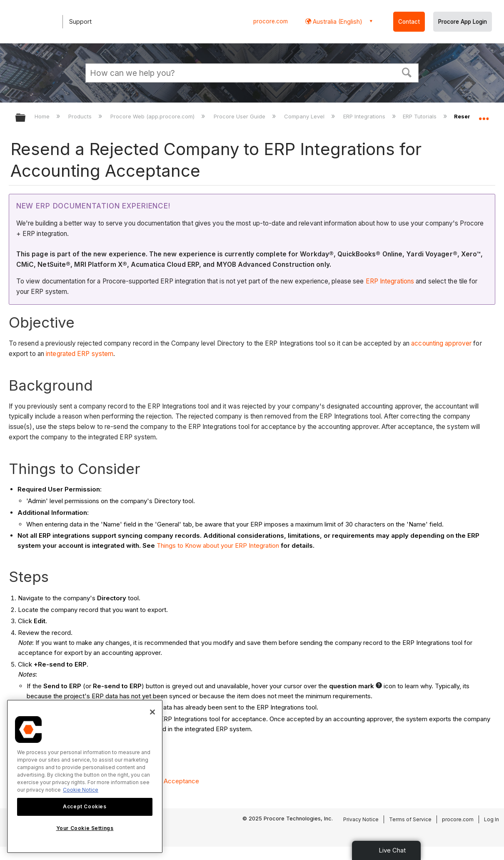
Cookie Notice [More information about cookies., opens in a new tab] (81, 790)
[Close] (152, 712)
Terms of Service (410, 819)
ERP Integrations (365, 116)
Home (43, 116)
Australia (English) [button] (337, 21)
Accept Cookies (85, 806)
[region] (85, 776)
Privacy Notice (361, 819)
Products (81, 116)
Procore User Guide (240, 116)
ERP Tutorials (420, 116)
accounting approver (441, 343)
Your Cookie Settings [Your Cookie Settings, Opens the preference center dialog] (85, 828)
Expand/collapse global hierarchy (26, 118)
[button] (407, 72)
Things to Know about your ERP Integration (218, 545)
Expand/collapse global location (484, 115)
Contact (409, 22)
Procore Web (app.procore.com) (153, 116)
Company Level (305, 116)
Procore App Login (463, 22)
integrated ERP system (80, 354)
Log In (492, 819)
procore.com (271, 21)
